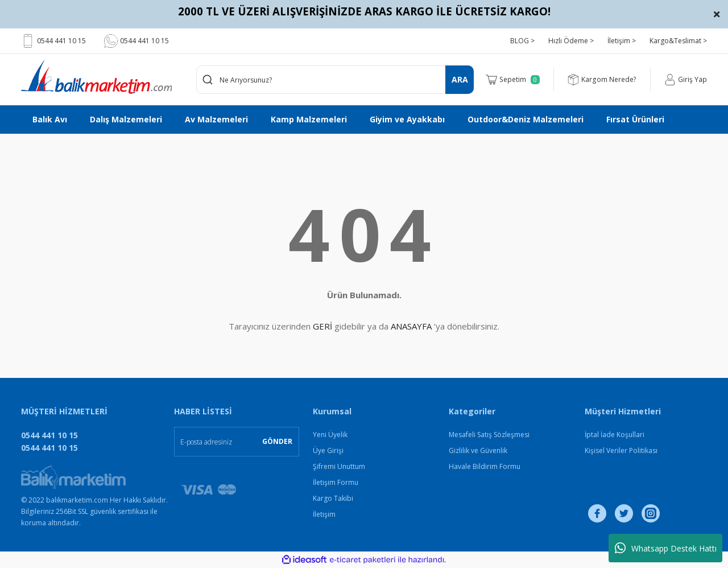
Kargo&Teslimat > (678, 41)
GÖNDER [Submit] (277, 441)
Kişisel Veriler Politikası (621, 450)
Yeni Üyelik (330, 435)
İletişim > (622, 41)
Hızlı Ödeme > (571, 41)
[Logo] (96, 77)
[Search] (335, 80)
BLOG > (522, 41)
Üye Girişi (328, 450)
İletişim (324, 514)
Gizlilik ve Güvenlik (478, 450)
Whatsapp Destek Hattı (666, 548)
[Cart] (514, 80)
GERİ (322, 326)
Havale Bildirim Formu (485, 466)
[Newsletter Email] (237, 442)
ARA (460, 79)
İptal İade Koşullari (615, 435)
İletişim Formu (336, 482)
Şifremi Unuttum (339, 466)
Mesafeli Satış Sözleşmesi (489, 435)
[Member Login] (686, 80)
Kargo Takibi (333, 498)
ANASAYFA (411, 326)
